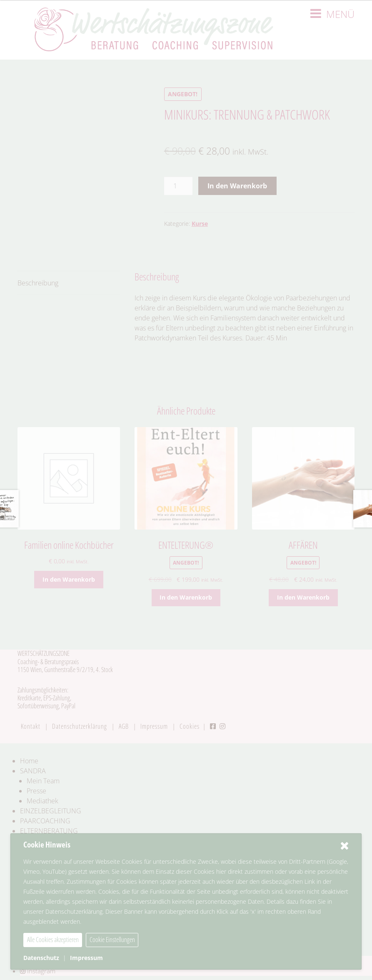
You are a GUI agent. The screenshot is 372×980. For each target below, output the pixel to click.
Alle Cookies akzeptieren (53, 940)
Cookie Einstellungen (112, 940)
